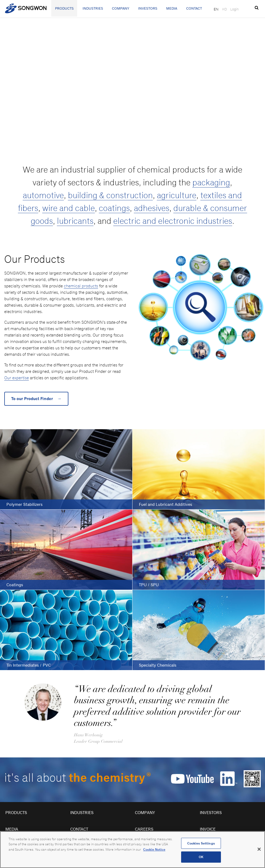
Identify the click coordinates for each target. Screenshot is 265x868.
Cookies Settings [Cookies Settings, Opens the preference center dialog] (201, 843)
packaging (211, 182)
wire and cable (69, 208)
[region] (132, 850)
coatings (114, 208)
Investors (148, 8)
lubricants (75, 221)
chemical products (81, 286)
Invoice (208, 829)
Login (235, 9)
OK (201, 857)
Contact (194, 8)
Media (172, 8)
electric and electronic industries (173, 221)
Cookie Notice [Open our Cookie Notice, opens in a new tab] (154, 849)
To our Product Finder (36, 399)
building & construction (110, 195)
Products (64, 8)
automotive (43, 195)
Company (121, 8)
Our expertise (17, 378)
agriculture (177, 195)
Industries (93, 8)
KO (225, 9)
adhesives (152, 208)
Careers (144, 829)
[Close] (259, 849)
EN (216, 9)
